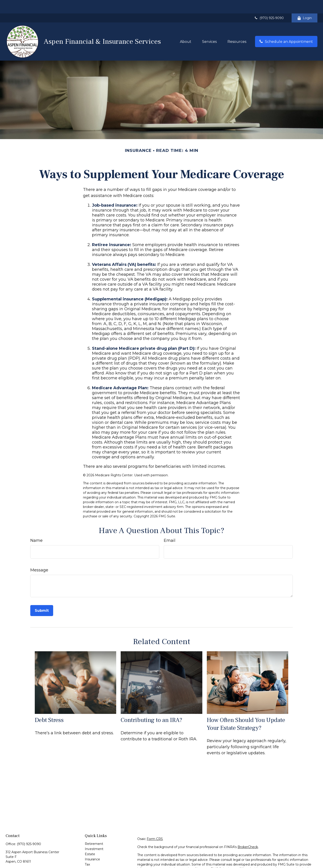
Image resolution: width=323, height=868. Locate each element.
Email (170, 527)
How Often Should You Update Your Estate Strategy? (246, 711)
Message (39, 557)
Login (304, 4)
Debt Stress (49, 707)
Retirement (94, 830)
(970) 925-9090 (269, 4)
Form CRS (155, 825)
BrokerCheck (248, 833)
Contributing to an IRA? (152, 707)
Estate (90, 841)
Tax (87, 851)
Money (90, 856)
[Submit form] (42, 597)
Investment (94, 835)
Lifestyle (91, 861)
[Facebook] (9, 859)
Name (36, 527)
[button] (186, 28)
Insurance (92, 846)
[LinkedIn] (16, 859)
